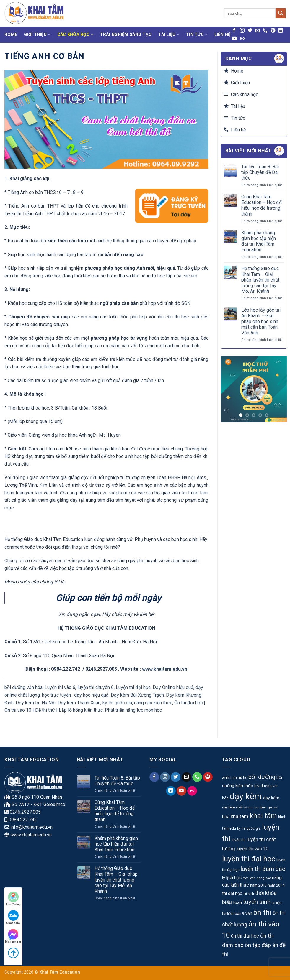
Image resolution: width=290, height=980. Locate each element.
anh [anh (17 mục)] (226, 777)
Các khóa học (75, 35)
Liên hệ (223, 35)
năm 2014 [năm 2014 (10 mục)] (276, 885)
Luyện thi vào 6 (60, 687)
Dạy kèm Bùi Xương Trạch (137, 695)
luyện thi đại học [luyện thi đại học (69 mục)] (249, 859)
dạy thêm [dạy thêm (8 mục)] (260, 807)
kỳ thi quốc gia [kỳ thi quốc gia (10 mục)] (249, 828)
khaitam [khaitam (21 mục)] (240, 816)
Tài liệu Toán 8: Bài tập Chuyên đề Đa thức (260, 172)
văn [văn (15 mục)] (249, 914)
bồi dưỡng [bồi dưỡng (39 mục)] (262, 777)
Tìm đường (13, 899)
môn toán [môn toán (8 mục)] (249, 878)
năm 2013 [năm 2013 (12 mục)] (258, 885)
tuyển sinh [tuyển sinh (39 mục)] (257, 902)
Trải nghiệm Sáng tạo (126, 35)
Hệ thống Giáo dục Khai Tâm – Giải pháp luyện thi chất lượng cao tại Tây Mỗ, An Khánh (260, 280)
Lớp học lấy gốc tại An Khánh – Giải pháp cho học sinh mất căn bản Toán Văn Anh (261, 321)
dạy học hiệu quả (91, 695)
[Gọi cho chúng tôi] (265, 31)
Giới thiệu (37, 35)
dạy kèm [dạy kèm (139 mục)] (246, 796)
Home (11, 35)
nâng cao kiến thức (153, 703)
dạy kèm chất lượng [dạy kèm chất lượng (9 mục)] (237, 807)
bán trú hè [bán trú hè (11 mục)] (239, 778)
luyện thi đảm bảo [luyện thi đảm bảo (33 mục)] (263, 869)
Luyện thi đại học (133, 687)
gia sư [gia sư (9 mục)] (273, 807)
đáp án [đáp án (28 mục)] (270, 945)
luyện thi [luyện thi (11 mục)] (238, 840)
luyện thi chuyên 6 (96, 687)
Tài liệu (169, 35)
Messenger (13, 936)
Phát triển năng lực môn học (133, 710)
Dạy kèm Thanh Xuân (79, 703)
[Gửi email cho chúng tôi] (258, 31)
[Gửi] (281, 13)
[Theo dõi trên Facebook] (234, 31)
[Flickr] (242, 39)
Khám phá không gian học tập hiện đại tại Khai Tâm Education (259, 241)
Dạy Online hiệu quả (173, 687)
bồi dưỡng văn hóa (23, 687)
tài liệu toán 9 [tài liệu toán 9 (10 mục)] (233, 914)
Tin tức (197, 35)
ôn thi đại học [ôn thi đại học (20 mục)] (245, 936)
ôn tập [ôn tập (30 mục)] (253, 945)
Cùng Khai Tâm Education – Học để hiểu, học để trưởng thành (261, 205)
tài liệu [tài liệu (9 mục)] (277, 903)
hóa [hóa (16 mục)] (226, 817)
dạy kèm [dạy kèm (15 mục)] (271, 798)
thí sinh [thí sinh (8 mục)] (249, 894)
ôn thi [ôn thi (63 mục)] (262, 912)
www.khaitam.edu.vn (165, 669)
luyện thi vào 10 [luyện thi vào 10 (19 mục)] (252, 849)
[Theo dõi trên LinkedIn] (281, 31)
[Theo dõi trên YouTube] (234, 39)
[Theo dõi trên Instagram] (242, 31)
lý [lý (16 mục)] (224, 878)
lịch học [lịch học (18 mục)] (234, 878)
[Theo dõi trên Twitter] (250, 31)
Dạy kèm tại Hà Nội (36, 703)
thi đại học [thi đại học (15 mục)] (232, 893)
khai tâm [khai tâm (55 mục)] (263, 816)
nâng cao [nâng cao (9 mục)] (264, 878)
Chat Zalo (13, 917)
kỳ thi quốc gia (117, 703)
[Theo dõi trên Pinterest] (273, 31)
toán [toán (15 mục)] (237, 903)
